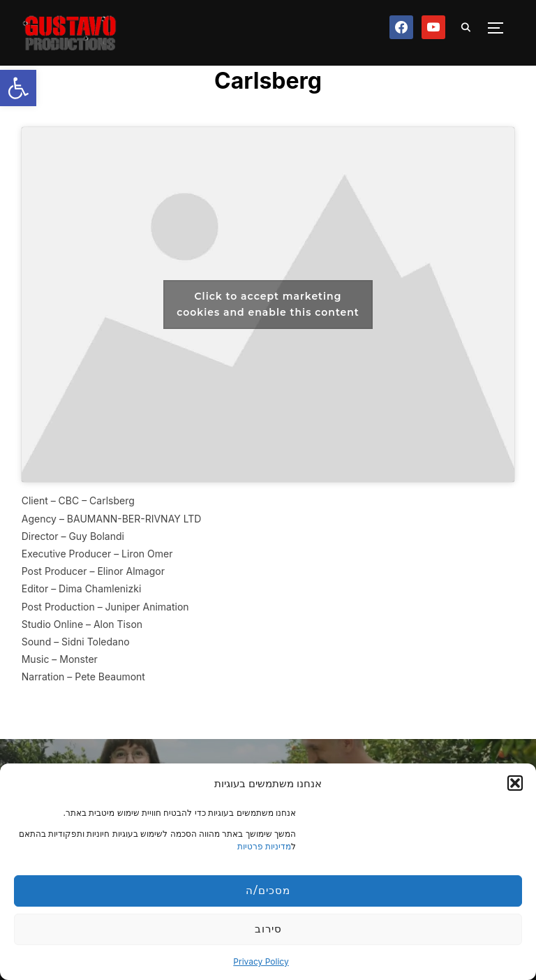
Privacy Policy (261, 961)
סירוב (268, 929)
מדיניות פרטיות (264, 846)
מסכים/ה (268, 890)
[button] (18, 88)
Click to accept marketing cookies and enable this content (268, 304)
